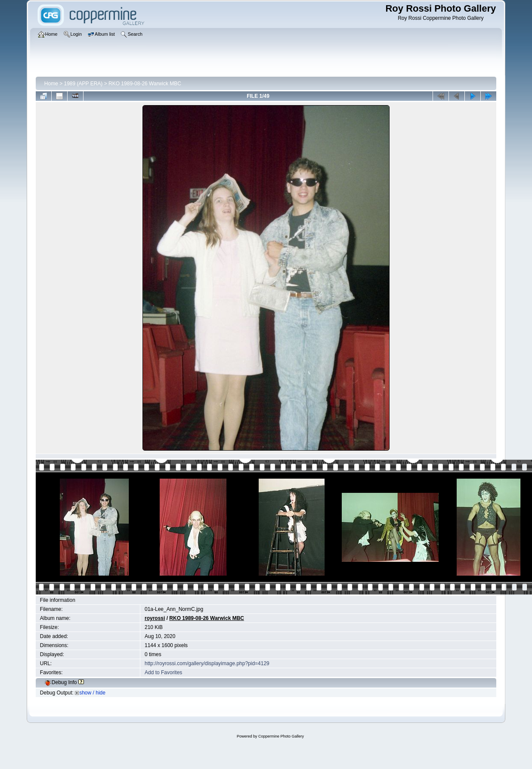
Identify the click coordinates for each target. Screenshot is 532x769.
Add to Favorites (163, 672)
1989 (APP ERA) (84, 84)
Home (51, 84)
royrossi (155, 618)
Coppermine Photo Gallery (281, 736)
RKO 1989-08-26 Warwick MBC (145, 84)
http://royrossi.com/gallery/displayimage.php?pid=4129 (207, 663)
